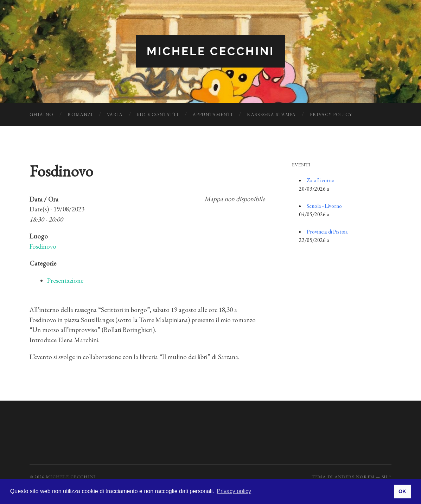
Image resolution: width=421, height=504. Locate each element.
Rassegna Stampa (271, 114)
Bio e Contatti (158, 114)
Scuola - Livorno (324, 206)
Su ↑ (387, 477)
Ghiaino (42, 114)
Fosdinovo (43, 246)
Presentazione (65, 280)
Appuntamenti (213, 114)
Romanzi (80, 114)
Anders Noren (354, 477)
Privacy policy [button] (234, 491)
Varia (115, 114)
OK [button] (402, 491)
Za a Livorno (321, 180)
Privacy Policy (331, 114)
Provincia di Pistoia (327, 232)
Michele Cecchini (210, 51)
